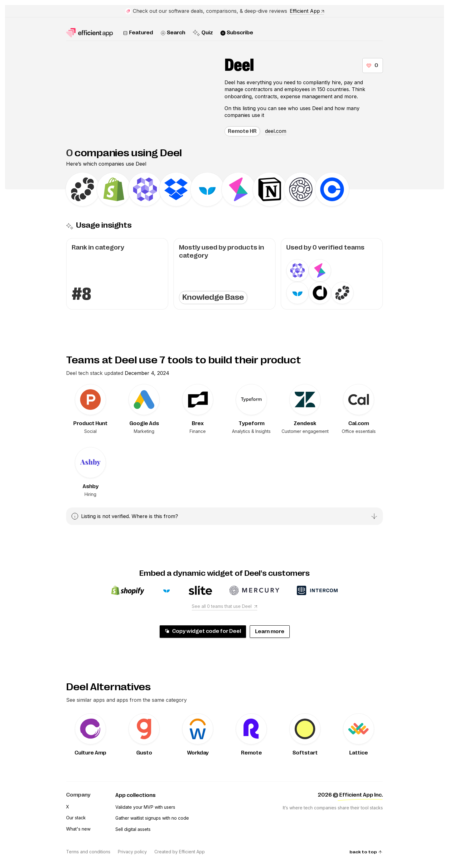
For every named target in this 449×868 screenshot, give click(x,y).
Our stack (76, 818)
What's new (78, 829)
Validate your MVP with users (145, 807)
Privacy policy (132, 852)
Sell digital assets (133, 829)
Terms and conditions (88, 852)
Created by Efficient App (180, 852)
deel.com (276, 131)
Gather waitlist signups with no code (152, 818)
